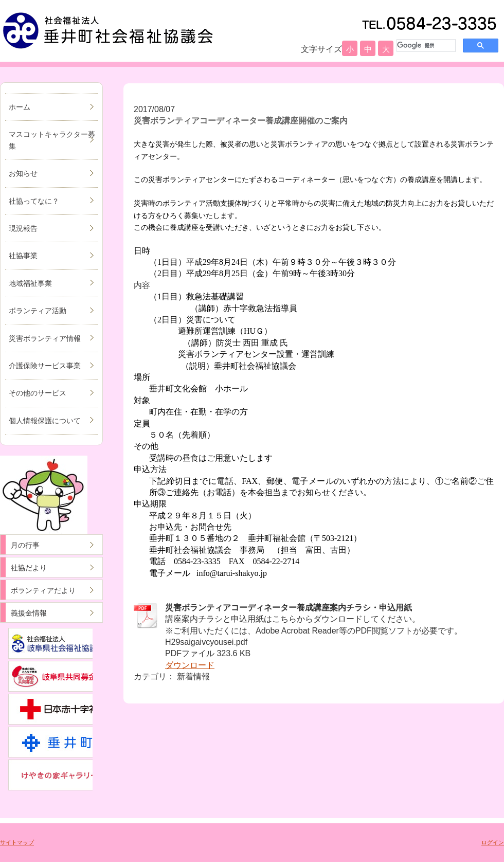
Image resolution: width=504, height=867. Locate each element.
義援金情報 (29, 613)
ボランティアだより (43, 590)
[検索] (425, 45)
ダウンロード (190, 665)
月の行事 (25, 545)
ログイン (493, 842)
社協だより (29, 568)
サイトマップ (17, 842)
